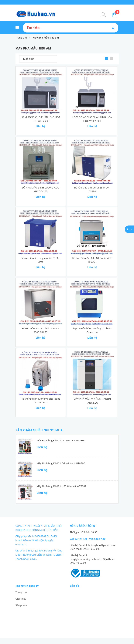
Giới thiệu (21, 599)
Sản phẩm (21, 605)
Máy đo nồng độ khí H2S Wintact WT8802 (62, 486)
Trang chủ (21, 592)
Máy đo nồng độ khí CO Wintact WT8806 (61, 440)
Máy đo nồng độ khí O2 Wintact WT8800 (61, 463)
